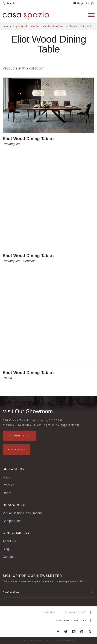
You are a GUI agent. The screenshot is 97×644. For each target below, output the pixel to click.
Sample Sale (12, 521)
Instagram (74, 631)
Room (7, 493)
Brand (7, 477)
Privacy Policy (75, 612)
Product (8, 485)
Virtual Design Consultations (23, 513)
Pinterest (82, 631)
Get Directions (20, 436)
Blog (6, 549)
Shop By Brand (20, 26)
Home (5, 26)
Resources (14, 505)
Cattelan (35, 26)
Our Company (16, 533)
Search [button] (9, 3)
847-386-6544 (17, 450)
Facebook (58, 631)
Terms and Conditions (70, 620)
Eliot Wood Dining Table (27, 139)
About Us (9, 541)
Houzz (90, 631)
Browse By (14, 469)
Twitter (66, 631)
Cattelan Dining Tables (54, 26)
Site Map (49, 612)
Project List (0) (85, 3)
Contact (8, 557)
